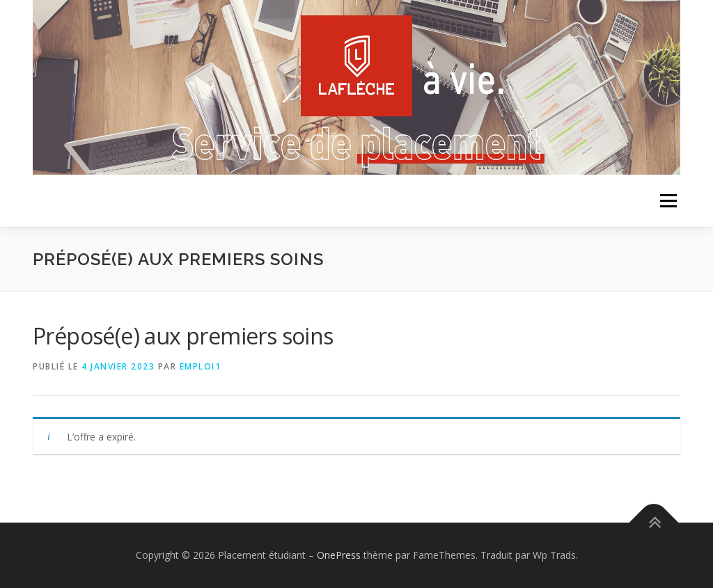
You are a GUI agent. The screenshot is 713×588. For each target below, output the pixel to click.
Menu (668, 201)
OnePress (339, 555)
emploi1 (201, 366)
